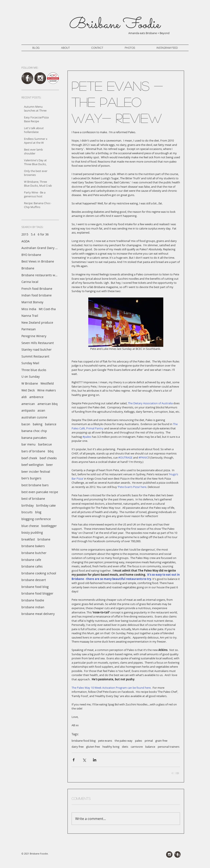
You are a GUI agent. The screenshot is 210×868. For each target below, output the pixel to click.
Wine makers (47, 390)
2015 (25, 234)
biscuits (27, 512)
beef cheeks (48, 458)
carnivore (137, 747)
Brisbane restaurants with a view (40, 275)
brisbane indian (33, 607)
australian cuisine (34, 417)
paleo (139, 741)
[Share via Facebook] (74, 760)
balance (51, 424)
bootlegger (49, 526)
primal (149, 741)
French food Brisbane (37, 289)
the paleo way (124, 741)
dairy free (78, 747)
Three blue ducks (34, 370)
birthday (28, 505)
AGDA (25, 241)
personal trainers (169, 747)
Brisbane (28, 268)
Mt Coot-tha (47, 309)
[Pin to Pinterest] (128, 842)
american (28, 404)
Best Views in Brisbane (38, 261)
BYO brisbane (31, 255)
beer (50, 465)
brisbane (44, 539)
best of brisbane (33, 499)
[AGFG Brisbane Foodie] (53, 78)
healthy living (111, 747)
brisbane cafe (31, 560)
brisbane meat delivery (38, 614)
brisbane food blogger (37, 593)
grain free (161, 741)
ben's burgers (31, 478)
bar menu (28, 444)
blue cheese (30, 526)
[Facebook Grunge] (27, 78)
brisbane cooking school (39, 573)
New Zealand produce (37, 322)
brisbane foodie (33, 600)
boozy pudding (32, 532)
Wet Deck (28, 390)
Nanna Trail (30, 316)
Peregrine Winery (34, 336)
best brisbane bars (35, 485)
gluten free (93, 747)
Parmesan (29, 329)
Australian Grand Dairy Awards (40, 248)
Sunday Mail (30, 363)
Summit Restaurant (35, 356)
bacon (26, 424)
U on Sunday (31, 377)
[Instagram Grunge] (40, 78)
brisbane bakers (33, 546)
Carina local (30, 282)
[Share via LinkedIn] (95, 760)
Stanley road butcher (37, 349)
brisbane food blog (35, 587)
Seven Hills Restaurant (38, 343)
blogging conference (36, 519)
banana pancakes (34, 438)
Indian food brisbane (37, 295)
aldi (24, 397)
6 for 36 (43, 234)
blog (38, 512)
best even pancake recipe (40, 492)
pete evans (105, 741)
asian (41, 410)
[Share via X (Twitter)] (84, 760)
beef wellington (33, 465)
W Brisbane (30, 383)
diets (125, 747)
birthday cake (46, 505)
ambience (36, 397)
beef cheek (29, 458)
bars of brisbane (33, 451)
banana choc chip (34, 431)
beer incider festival (36, 472)
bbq (51, 451)
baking (38, 424)
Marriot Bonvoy (32, 302)
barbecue (45, 444)
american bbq (48, 404)
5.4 (33, 234)
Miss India (29, 309)
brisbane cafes (32, 566)
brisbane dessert (34, 580)
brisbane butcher (34, 553)
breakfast (28, 539)
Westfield (47, 383)
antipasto (28, 410)
